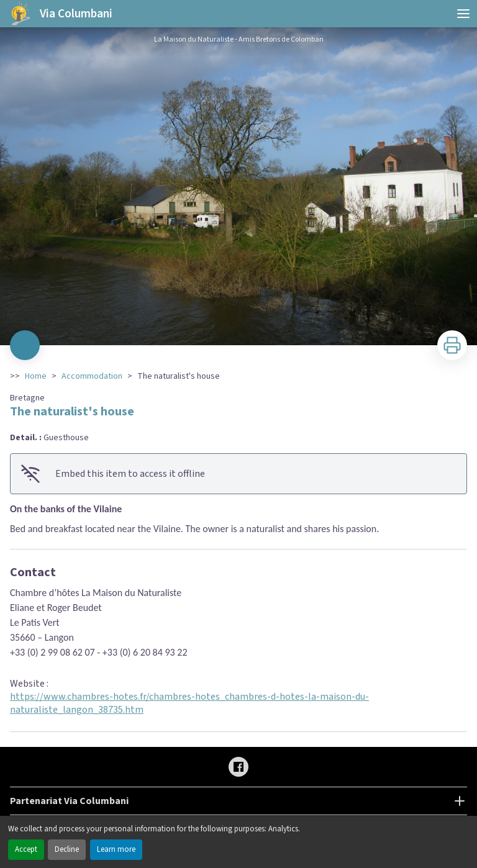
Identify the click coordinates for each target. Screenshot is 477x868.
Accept (26, 849)
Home (36, 376)
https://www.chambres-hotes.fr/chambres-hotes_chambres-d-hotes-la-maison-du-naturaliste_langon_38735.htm (189, 703)
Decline (67, 849)
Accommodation (92, 376)
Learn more (116, 849)
